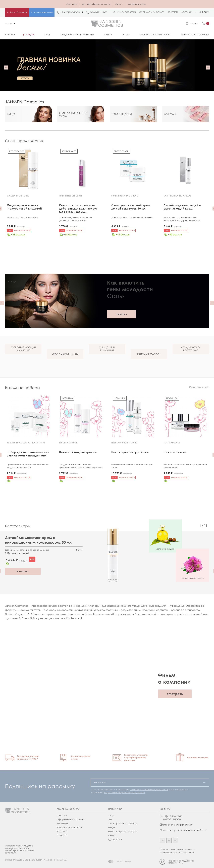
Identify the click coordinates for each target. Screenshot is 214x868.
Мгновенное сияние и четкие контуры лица (132, 466)
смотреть (175, 693)
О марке (62, 815)
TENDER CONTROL (68, 442)
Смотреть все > (199, 387)
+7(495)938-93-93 (70, 12)
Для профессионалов (96, 4)
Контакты (62, 835)
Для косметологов (43, 12)
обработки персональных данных (125, 792)
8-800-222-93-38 (99, 12)
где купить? (115, 839)
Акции (119, 4)
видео (112, 835)
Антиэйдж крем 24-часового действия (132, 218)
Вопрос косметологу (69, 827)
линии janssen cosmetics (123, 823)
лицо (111, 815)
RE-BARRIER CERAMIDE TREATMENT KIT (26, 442)
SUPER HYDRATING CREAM (125, 196)
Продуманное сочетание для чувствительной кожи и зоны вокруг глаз (81, 466)
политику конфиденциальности (149, 789)
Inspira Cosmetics (19, 12)
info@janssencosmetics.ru (178, 824)
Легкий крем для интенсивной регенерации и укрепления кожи (182, 219)
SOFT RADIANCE (172, 442)
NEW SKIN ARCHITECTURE (124, 442)
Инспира (72, 4)
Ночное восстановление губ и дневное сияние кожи (185, 466)
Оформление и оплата (71, 819)
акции (112, 827)
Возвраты (62, 831)
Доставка (62, 823)
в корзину (23, 571)
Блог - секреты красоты (123, 831)
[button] (6, 68)
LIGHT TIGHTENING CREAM (177, 196)
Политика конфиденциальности (178, 849)
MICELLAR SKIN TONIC (18, 196)
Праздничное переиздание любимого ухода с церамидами (28, 466)
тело (111, 819)
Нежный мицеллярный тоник (22, 218)
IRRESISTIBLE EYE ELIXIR (70, 196)
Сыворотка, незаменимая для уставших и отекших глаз (76, 219)
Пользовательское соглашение (177, 852)
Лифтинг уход (137, 4)
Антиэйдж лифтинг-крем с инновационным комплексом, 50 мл (38, 539)
